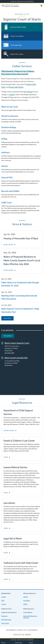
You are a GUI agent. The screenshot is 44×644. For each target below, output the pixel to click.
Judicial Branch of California (22, 1)
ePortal (30, 92)
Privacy (3, 643)
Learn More (9, 431)
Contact (4, 597)
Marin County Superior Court (17, 343)
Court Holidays (28, 612)
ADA (3, 601)
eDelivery (6, 152)
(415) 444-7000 (9, 353)
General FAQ (7, 177)
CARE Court (7, 203)
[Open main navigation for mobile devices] (41, 6)
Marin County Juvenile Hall (16, 358)
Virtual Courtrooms (10, 116)
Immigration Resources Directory (30, 617)
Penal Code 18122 (16, 87)
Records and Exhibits (10, 191)
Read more (8, 245)
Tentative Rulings (9, 127)
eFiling (12, 94)
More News (7, 318)
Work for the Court (10, 107)
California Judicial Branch (9, 612)
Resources (4, 616)
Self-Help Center (6, 620)
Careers (4, 604)
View (6, 457)
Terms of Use (5, 623)
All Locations (8, 336)
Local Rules (27, 601)
